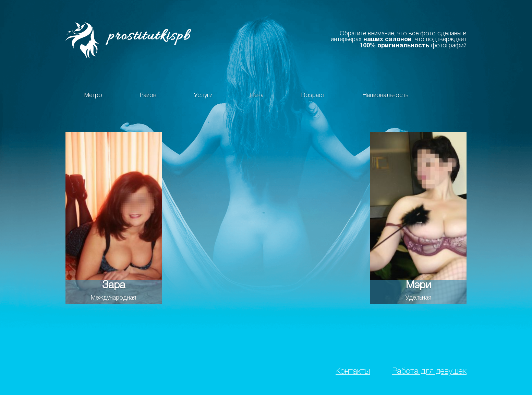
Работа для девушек (429, 371)
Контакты (353, 371)
